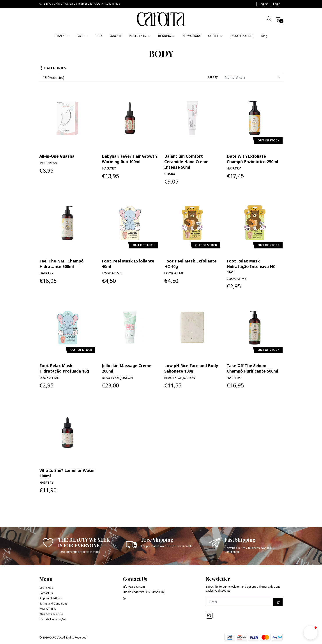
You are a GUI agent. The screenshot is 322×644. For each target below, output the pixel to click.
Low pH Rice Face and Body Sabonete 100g (191, 368)
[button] (264, 4)
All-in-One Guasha (57, 156)
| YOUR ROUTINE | (242, 36)
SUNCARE (115, 36)
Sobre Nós (46, 588)
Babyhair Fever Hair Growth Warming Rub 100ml (129, 159)
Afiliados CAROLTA (51, 614)
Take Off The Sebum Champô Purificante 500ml (252, 368)
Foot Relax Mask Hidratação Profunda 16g (64, 368)
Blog (264, 36)
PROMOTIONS (192, 36)
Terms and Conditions (53, 604)
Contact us (46, 593)
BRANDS (62, 36)
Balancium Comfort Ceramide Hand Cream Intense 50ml (186, 162)
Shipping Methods (51, 598)
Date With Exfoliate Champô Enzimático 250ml (252, 159)
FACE (82, 36)
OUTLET (215, 36)
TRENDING (166, 36)
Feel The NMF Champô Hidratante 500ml (62, 264)
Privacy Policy (48, 609)
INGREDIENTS (139, 36)
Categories (53, 68)
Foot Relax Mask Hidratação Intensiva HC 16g (251, 266)
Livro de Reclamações (53, 619)
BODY (98, 36)
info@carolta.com (134, 587)
